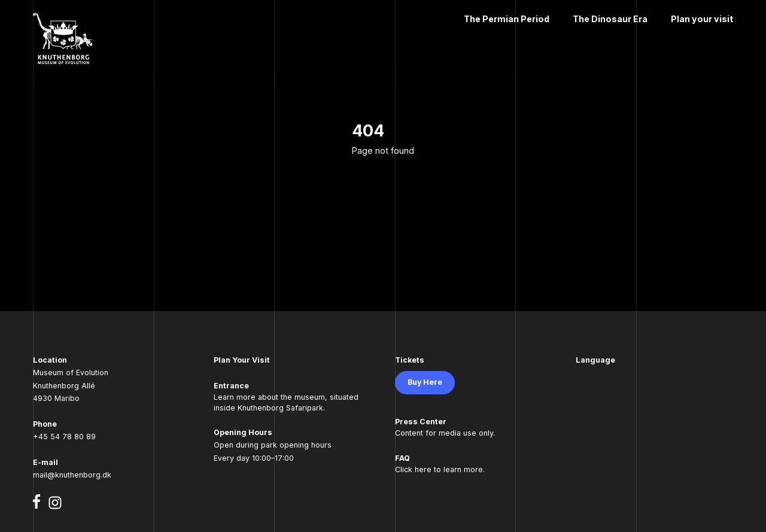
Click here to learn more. (440, 469)
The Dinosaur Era (610, 19)
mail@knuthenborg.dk (72, 475)
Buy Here (425, 382)
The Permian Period (507, 19)
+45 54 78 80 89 (64, 437)
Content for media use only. (445, 433)
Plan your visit (702, 19)
